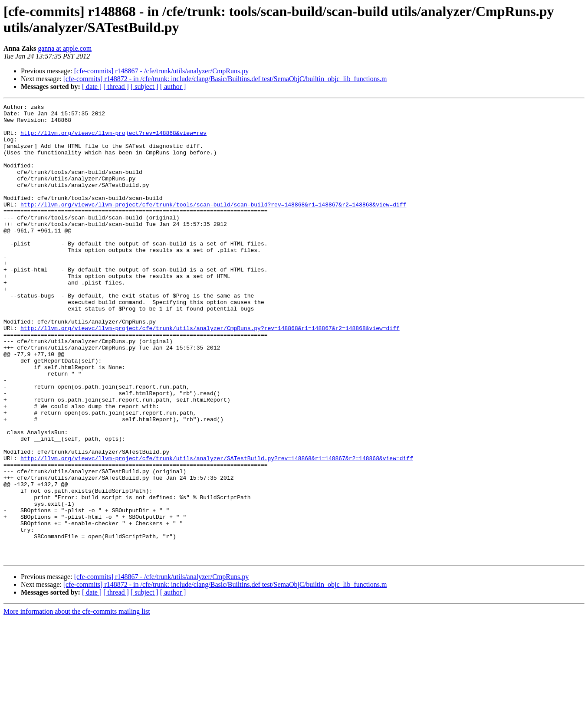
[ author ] (173, 87)
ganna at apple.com (65, 48)
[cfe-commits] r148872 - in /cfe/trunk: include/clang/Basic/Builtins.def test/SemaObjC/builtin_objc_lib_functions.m (225, 79)
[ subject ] (145, 87)
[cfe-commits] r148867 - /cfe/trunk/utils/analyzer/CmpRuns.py (162, 71)
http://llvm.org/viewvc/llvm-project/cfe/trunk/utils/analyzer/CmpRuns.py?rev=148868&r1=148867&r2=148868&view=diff (210, 373)
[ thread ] (116, 87)
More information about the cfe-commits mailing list (77, 702)
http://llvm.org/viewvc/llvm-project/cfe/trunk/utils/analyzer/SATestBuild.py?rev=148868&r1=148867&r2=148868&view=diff (217, 530)
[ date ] (92, 87)
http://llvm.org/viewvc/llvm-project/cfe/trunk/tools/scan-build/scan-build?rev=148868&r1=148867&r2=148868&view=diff (213, 225)
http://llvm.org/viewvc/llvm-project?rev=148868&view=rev (113, 139)
